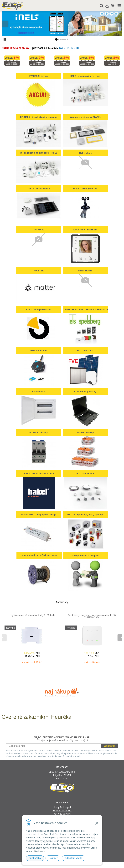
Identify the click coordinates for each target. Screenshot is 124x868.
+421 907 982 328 (62, 814)
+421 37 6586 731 (62, 811)
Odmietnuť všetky (74, 858)
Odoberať (109, 746)
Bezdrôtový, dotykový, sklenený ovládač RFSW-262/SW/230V (92, 616)
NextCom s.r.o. (95, 865)
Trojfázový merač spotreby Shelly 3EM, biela (32, 615)
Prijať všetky (35, 858)
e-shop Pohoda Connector (74, 865)
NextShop (56, 865)
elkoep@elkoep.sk (62, 807)
